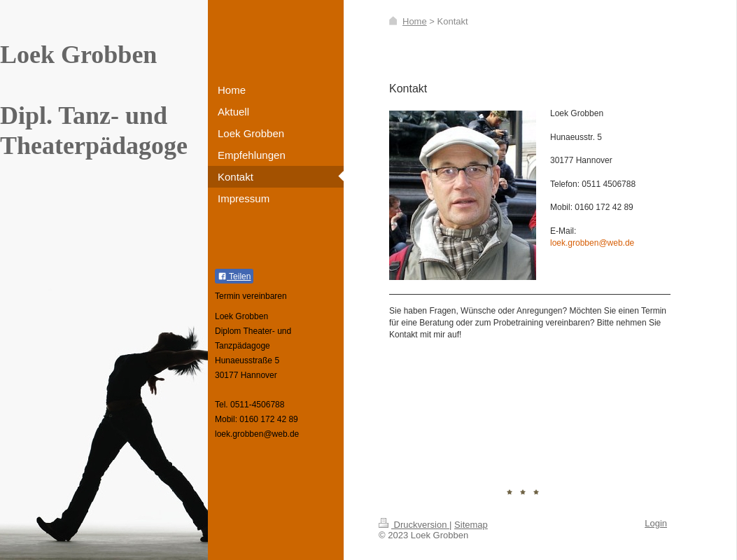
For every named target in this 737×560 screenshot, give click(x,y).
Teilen (234, 276)
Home (415, 21)
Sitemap (471, 525)
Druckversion (414, 525)
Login (656, 523)
